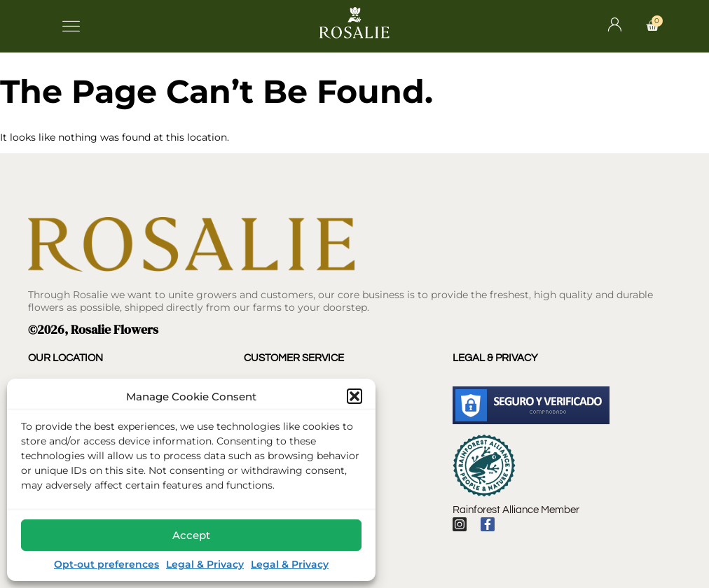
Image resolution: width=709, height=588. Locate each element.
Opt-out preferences (106, 564)
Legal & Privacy (205, 564)
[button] (354, 396)
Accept (191, 535)
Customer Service (294, 358)
